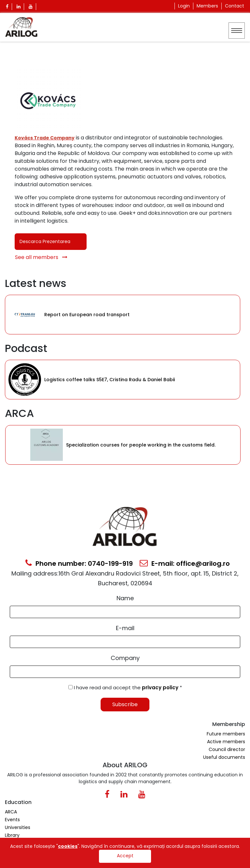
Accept (125, 856)
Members (207, 6)
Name (125, 598)
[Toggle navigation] (237, 31)
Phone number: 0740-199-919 (79, 564)
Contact (235, 6)
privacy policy (161, 687)
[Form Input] (125, 612)
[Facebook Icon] (7, 7)
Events (12, 820)
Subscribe (125, 704)
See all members (41, 257)
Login (184, 6)
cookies (68, 846)
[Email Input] (125, 642)
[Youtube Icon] (31, 7)
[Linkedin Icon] (19, 7)
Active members (226, 742)
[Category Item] (25, 315)
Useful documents (224, 757)
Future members (226, 734)
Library (12, 835)
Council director (227, 749)
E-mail (125, 628)
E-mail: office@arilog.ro (185, 564)
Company (125, 658)
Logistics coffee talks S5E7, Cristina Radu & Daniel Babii (110, 380)
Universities (18, 827)
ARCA (11, 812)
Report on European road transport (87, 315)
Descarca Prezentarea (45, 241)
